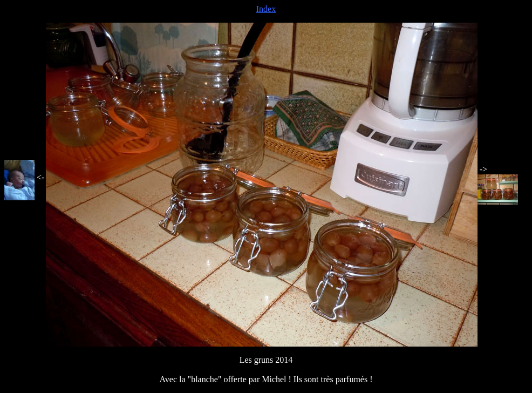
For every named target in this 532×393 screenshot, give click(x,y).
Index (266, 9)
